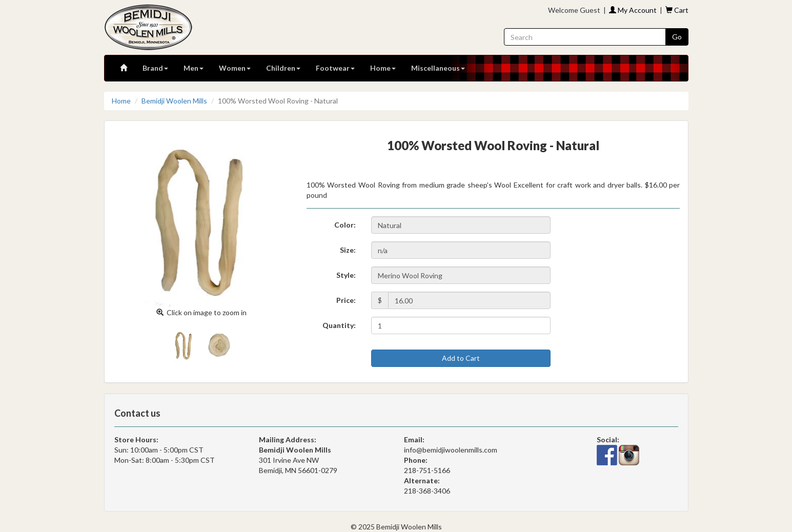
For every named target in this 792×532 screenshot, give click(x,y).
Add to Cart (461, 358)
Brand (155, 68)
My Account (633, 10)
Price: (346, 300)
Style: (346, 275)
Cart (677, 10)
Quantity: (339, 325)
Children (283, 68)
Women (235, 68)
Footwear (335, 68)
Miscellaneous (438, 68)
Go (677, 37)
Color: (345, 225)
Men (194, 68)
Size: (348, 250)
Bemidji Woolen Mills (174, 101)
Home (383, 68)
